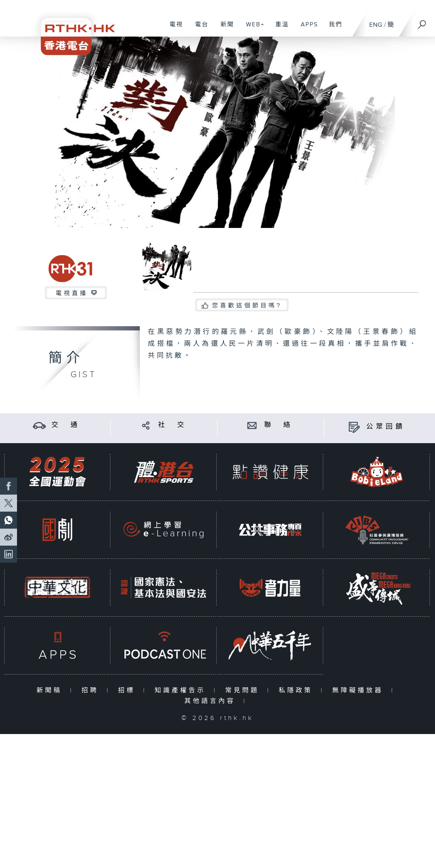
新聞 (224, 29)
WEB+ (252, 29)
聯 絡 (279, 425)
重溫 (279, 29)
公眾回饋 (386, 427)
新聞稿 (51, 690)
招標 (129, 690)
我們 (332, 29)
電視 (173, 29)
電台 (199, 29)
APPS (306, 29)
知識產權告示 (182, 690)
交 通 (66, 425)
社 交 (172, 425)
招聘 (92, 690)
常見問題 (244, 690)
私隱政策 (298, 690)
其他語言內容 (212, 701)
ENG (376, 25)
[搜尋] (422, 22)
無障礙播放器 (360, 690)
